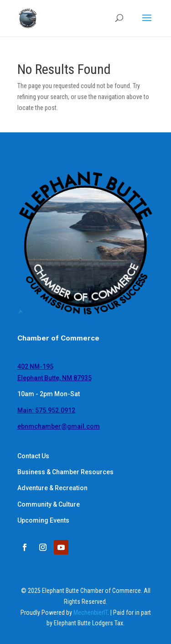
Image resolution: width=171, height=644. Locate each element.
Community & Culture (49, 504)
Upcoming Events (43, 520)
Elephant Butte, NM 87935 (54, 378)
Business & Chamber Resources (65, 472)
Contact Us (33, 456)
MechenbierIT (91, 613)
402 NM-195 (35, 367)
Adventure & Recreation (52, 488)
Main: (46, 410)
